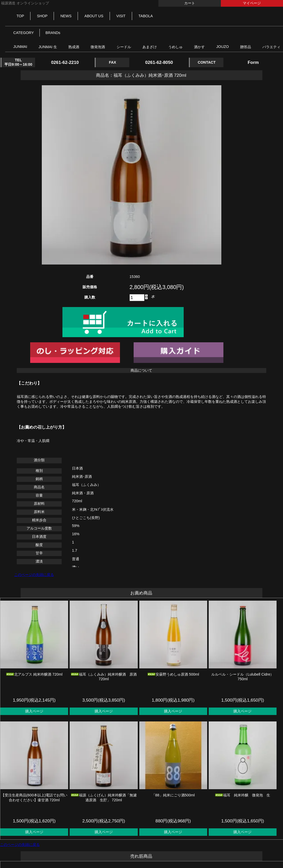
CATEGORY (24, 33)
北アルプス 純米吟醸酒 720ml (34, 674)
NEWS (66, 16)
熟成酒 (74, 47)
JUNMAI (20, 47)
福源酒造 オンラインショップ (25, 3)
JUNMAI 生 (48, 47)
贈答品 (246, 47)
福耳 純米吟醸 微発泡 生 (242, 795)
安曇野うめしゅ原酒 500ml (173, 674)
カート (190, 3)
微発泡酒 (98, 47)
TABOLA (146, 16)
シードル (124, 47)
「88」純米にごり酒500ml (173, 795)
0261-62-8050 (159, 62)
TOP (20, 16)
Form (253, 62)
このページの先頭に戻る (34, 575)
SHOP (42, 16)
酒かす (199, 47)
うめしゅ (175, 47)
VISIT (121, 16)
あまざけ (150, 47)
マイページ (252, 3)
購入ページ (34, 711)
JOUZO (223, 47)
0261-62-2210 (65, 62)
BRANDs (53, 33)
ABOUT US (94, 16)
